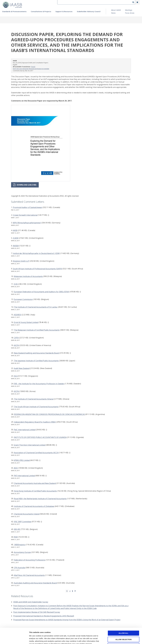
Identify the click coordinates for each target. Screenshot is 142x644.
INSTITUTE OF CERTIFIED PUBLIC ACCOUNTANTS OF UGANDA (40, 437)
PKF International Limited (24, 476)
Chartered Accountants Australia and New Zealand (35, 483)
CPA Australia (19, 568)
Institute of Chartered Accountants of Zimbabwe (34, 506)
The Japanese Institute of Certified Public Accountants (36, 361)
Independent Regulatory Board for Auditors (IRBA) (35, 422)
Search (134, 2)
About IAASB (116, 10)
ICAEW (16, 238)
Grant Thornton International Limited (30, 445)
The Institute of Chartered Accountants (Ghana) (34, 399)
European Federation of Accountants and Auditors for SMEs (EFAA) (42, 292)
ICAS (16, 284)
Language (103, 2)
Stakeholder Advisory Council (89, 11)
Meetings (129, 10)
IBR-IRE (17, 529)
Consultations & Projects (41, 11)
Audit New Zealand (22, 368)
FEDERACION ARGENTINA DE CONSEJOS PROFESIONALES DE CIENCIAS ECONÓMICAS (49, 414)
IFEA (84, 2)
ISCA (16, 376)
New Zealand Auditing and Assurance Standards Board (37, 353)
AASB (15, 230)
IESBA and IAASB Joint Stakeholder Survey (31, 602)
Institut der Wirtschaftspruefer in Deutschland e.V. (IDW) (36, 253)
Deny (123, 630)
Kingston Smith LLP (21, 261)
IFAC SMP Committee (23, 522)
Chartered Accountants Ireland (27, 514)
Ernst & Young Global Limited (26, 322)
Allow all (123, 617)
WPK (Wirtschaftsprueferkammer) (27, 223)
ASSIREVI (18, 315)
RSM (16, 537)
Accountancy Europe (22, 552)
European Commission (23, 299)
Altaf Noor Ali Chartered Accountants (29, 575)
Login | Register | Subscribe (120, 2)
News (113, 13)
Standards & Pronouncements (14, 11)
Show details (116, 640)
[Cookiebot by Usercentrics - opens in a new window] (14, 640)
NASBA (16, 246)
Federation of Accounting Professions (30, 560)
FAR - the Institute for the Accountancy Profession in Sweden (39, 384)
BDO (16, 468)
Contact (92, 2)
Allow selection (124, 624)
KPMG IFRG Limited (22, 460)
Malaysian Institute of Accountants (28, 276)
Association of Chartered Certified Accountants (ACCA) (36, 453)
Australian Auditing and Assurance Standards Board (35, 583)
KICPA (17, 391)
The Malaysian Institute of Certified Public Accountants (37, 330)
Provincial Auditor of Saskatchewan (28, 207)
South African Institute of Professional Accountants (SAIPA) (37, 269)
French (33, 67)
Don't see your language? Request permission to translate (31, 69)
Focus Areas (130, 13)
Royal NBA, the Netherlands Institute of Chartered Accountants (40, 499)
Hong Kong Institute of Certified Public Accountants (35, 491)
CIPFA (16, 338)
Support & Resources (64, 11)
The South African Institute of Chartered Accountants (36, 407)
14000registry (20, 545)
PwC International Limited (25, 430)
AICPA (16, 345)
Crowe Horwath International (25, 215)
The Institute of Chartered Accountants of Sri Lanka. (36, 307)
